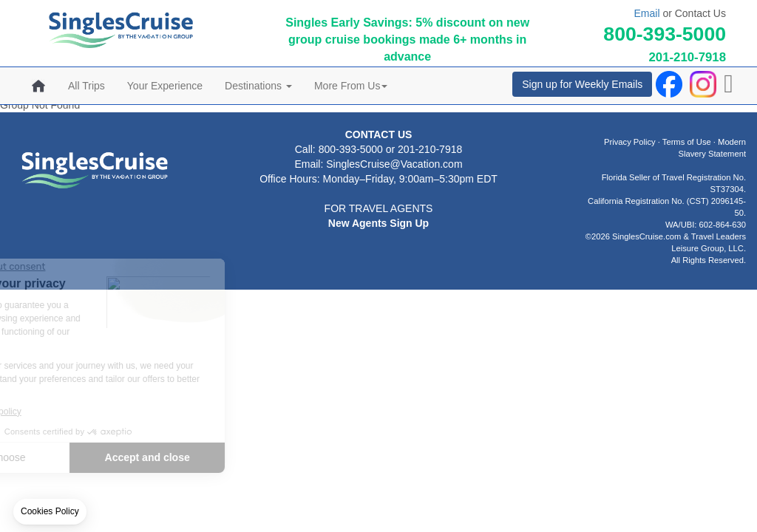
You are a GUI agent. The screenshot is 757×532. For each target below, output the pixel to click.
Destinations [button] (258, 86)
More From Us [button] (351, 86)
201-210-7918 (687, 57)
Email (646, 13)
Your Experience (165, 86)
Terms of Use (687, 142)
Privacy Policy (630, 142)
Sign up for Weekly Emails (582, 84)
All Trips (86, 86)
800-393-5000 (665, 34)
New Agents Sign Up (378, 223)
